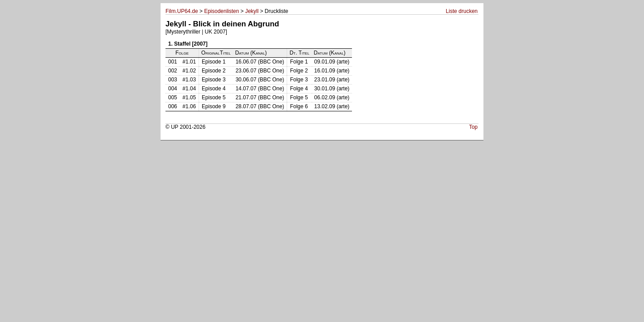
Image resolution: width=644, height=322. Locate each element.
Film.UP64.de (182, 11)
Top (473, 127)
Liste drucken (462, 11)
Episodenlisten (221, 11)
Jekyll (252, 11)
